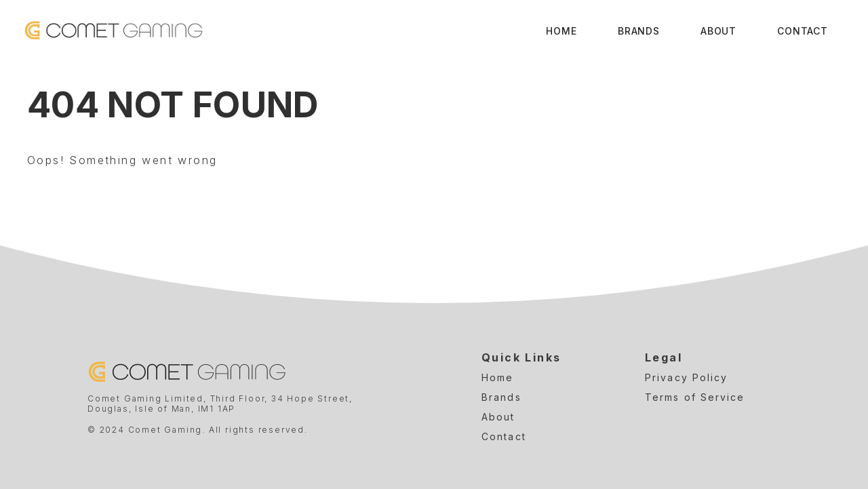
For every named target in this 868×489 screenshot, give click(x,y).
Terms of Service (695, 397)
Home (561, 31)
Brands (639, 31)
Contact (803, 31)
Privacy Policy (686, 377)
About (718, 31)
